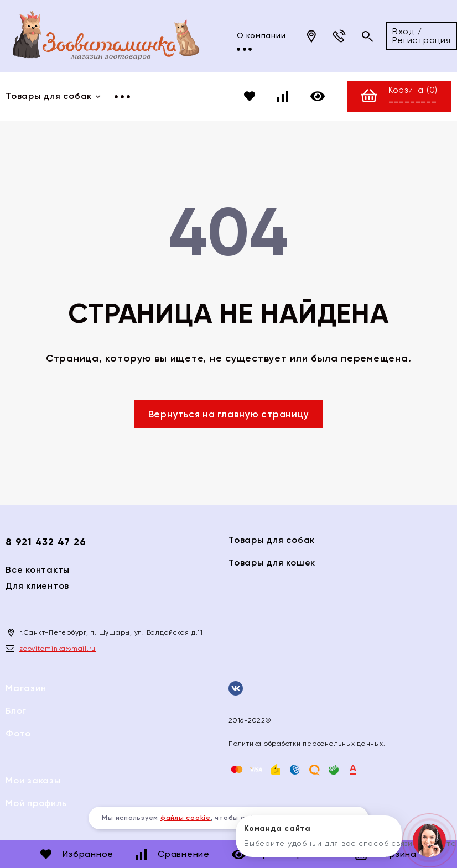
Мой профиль (36, 803)
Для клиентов (37, 586)
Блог (16, 711)
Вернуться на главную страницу (229, 414)
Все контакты (38, 570)
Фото (18, 733)
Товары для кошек (272, 563)
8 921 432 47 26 (46, 542)
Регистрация (388, 40)
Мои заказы (33, 780)
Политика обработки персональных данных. (307, 744)
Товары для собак (272, 540)
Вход (370, 31)
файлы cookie (186, 818)
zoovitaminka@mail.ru (58, 649)
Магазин (26, 688)
